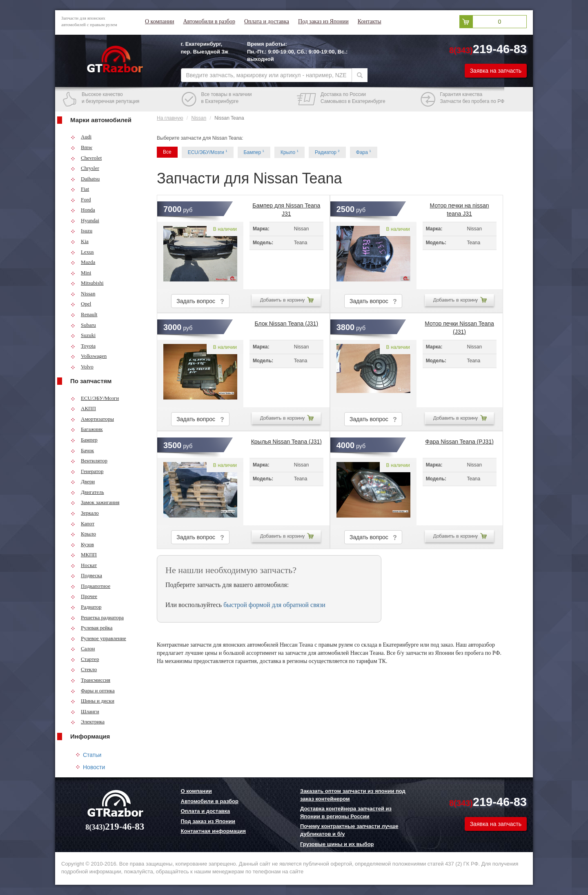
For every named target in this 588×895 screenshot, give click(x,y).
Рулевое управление (98, 638)
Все (167, 152)
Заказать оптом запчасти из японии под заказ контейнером (353, 795)
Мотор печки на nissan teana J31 (460, 208)
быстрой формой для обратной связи (274, 605)
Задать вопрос (200, 301)
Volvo (82, 367)
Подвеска (86, 575)
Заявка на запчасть (496, 71)
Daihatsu (85, 179)
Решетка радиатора (97, 617)
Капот (82, 523)
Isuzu (81, 231)
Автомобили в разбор (209, 21)
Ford (81, 200)
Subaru (83, 325)
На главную (170, 118)
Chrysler (85, 168)
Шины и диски (92, 701)
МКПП (84, 555)
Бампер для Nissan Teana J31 (286, 208)
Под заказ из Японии (323, 21)
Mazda (83, 262)
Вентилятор (89, 461)
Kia (80, 241)
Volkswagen (89, 356)
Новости (94, 767)
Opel (81, 304)
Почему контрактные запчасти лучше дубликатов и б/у (349, 830)
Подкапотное (90, 586)
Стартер (85, 659)
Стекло (84, 669)
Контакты (370, 21)
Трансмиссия (90, 680)
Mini (81, 273)
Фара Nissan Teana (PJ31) (459, 442)
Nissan (83, 293)
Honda (83, 210)
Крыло (83, 534)
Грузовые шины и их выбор (337, 844)
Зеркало (85, 513)
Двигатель (87, 492)
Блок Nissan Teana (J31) (287, 324)
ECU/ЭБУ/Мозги (95, 398)
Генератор (87, 471)
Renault (84, 314)
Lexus (82, 252)
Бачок (82, 450)
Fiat (80, 189)
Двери (83, 481)
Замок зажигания (95, 502)
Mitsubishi (87, 283)
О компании (159, 21)
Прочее (84, 596)
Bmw (81, 147)
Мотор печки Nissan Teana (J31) (459, 326)
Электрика (88, 722)
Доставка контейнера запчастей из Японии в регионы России (346, 812)
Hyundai (85, 220)
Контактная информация (213, 831)
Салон (83, 648)
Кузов (82, 544)
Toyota (83, 346)
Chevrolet (86, 158)
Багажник (87, 429)
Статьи (92, 755)
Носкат (84, 565)
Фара (364, 152)
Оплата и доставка (267, 21)
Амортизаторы (92, 419)
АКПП (83, 408)
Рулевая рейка (92, 628)
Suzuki (83, 335)
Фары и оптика (93, 691)
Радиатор (86, 607)
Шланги (85, 711)
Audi (81, 137)
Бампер (84, 440)
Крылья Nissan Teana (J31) (286, 442)
